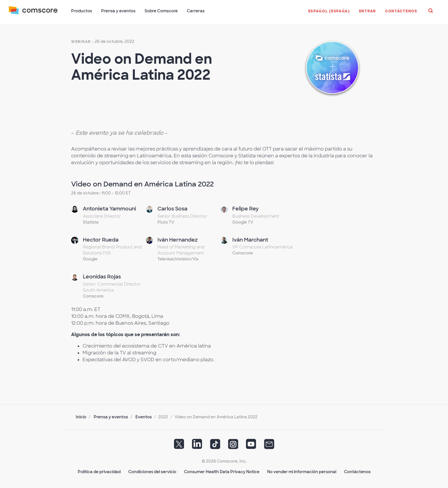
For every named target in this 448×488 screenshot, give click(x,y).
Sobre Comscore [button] (161, 11)
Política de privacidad (99, 471)
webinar (81, 41)
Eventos (144, 416)
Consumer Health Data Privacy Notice (222, 471)
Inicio (81, 416)
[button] (329, 14)
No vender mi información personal (302, 471)
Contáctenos (357, 471)
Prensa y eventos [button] (119, 11)
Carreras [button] (196, 11)
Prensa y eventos (111, 416)
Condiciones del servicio (152, 471)
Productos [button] (82, 11)
